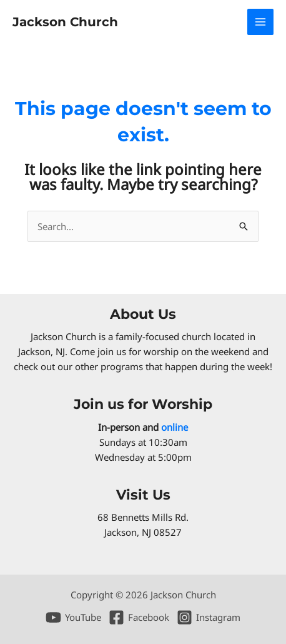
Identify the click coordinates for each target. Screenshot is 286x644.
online (175, 427)
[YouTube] (73, 617)
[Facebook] (139, 617)
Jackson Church (65, 22)
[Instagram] (209, 617)
